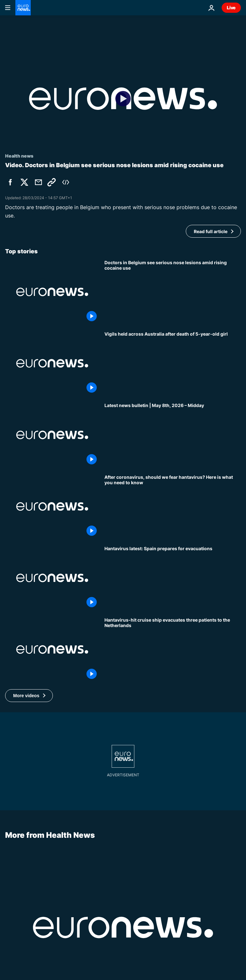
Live (231, 8)
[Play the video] (123, 99)
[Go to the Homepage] (23, 8)
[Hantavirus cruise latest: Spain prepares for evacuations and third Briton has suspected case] (173, 578)
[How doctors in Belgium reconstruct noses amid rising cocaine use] (173, 292)
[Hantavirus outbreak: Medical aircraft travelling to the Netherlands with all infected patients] (173, 649)
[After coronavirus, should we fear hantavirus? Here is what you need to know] (173, 506)
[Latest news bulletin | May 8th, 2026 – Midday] (173, 435)
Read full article (211, 231)
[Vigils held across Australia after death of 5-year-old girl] (173, 363)
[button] (29, 696)
